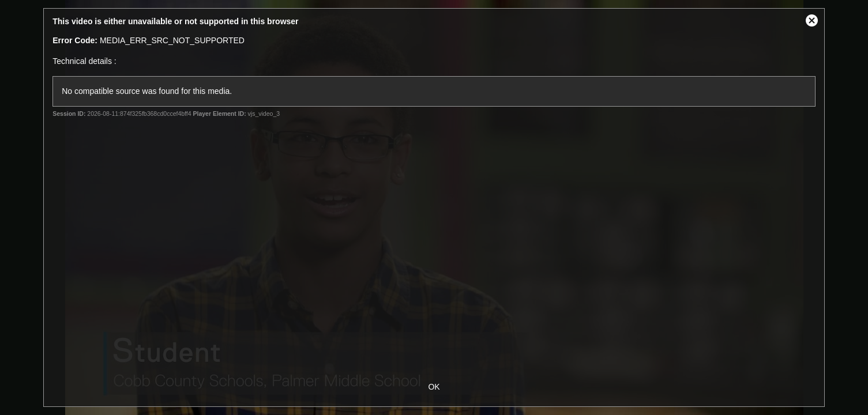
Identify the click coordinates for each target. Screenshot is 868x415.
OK (434, 387)
